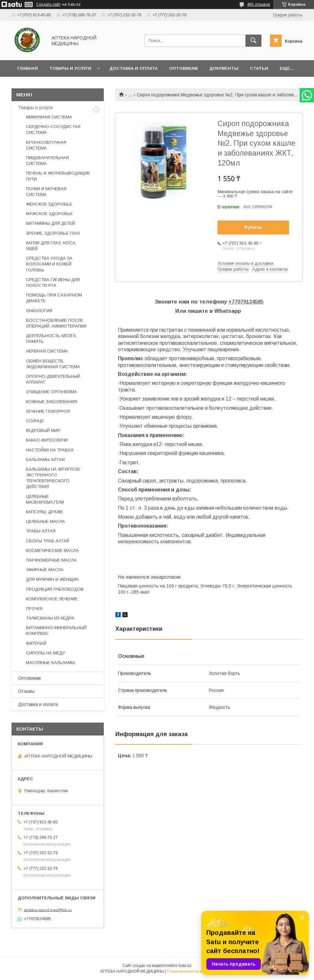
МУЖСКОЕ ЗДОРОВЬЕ (49, 214)
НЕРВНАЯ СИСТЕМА (47, 351)
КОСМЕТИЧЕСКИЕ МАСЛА (52, 551)
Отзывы (26, 691)
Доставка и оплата (133, 68)
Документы (224, 68)
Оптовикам (183, 68)
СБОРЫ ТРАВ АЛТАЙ (48, 541)
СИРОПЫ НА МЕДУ (45, 653)
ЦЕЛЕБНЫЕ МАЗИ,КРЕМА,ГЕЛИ (45, 499)
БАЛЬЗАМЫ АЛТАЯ (45, 460)
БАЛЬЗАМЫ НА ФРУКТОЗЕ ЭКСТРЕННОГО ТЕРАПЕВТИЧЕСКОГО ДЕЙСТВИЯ (53, 478)
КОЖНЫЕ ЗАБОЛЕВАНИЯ (52, 402)
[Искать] (253, 41)
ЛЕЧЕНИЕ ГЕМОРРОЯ (48, 411)
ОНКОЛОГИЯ (39, 311)
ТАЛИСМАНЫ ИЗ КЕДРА (50, 618)
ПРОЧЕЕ (34, 608)
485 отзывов (259, 4)
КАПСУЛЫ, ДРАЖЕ (45, 512)
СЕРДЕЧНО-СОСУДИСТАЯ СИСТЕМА (53, 130)
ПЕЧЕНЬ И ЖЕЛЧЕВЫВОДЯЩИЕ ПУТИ (58, 176)
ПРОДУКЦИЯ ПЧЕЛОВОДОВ (55, 589)
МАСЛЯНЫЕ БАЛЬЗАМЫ (50, 663)
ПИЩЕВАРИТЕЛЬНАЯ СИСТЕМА (47, 161)
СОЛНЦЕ (35, 421)
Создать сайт (48, 4)
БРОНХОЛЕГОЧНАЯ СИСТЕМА (46, 145)
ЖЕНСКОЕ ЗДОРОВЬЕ (49, 204)
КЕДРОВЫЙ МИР (43, 430)
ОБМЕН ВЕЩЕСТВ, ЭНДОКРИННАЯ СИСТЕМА (53, 364)
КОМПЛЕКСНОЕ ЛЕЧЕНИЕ (52, 599)
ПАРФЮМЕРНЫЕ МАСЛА (51, 560)
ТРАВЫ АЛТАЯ (41, 531)
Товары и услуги (70, 68)
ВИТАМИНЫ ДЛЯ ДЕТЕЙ (50, 223)
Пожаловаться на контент (190, 971)
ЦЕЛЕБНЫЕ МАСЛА (45, 521)
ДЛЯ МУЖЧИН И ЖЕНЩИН (52, 579)
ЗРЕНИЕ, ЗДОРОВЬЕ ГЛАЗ (53, 233)
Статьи (259, 68)
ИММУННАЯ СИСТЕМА (49, 117)
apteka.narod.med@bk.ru (48, 910)
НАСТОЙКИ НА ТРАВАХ (50, 450)
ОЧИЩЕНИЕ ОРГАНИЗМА (51, 392)
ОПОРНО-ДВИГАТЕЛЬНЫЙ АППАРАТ (53, 379)
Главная (28, 68)
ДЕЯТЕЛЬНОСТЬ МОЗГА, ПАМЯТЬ (51, 339)
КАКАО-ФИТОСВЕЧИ (47, 440)
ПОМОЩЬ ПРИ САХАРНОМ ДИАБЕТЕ (54, 298)
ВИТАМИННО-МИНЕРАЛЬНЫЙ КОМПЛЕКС (56, 631)
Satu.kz (185, 966)
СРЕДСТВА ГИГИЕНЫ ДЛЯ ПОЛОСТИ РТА (53, 283)
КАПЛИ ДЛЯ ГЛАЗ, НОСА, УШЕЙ (51, 246)
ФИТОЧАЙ (36, 643)
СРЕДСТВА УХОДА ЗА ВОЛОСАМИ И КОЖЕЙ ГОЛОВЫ (49, 264)
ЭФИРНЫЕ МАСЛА (45, 570)
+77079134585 (246, 302)
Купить (253, 227)
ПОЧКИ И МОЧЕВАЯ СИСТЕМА (46, 192)
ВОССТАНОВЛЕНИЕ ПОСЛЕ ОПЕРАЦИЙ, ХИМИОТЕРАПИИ (56, 323)
